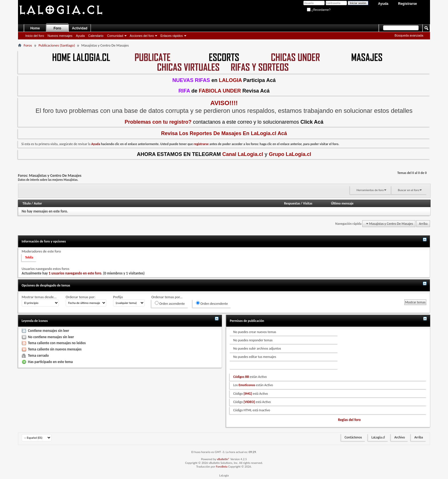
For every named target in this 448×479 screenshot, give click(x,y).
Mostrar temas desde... (39, 297)
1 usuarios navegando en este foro (75, 273)
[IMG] (248, 394)
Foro (57, 28)
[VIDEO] (249, 402)
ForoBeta (222, 467)
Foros (28, 45)
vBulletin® (223, 459)
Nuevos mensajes (60, 36)
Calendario (96, 36)
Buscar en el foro (408, 190)
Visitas (308, 203)
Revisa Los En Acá (224, 133)
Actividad (80, 28)
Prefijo (118, 297)
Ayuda (383, 4)
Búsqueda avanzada (409, 35)
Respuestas (292, 203)
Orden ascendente (170, 303)
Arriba (423, 224)
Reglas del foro (349, 420)
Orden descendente (212, 303)
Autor (38, 203)
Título (27, 203)
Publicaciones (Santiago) (57, 45)
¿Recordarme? (319, 10)
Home (35, 28)
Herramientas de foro (370, 190)
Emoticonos (247, 385)
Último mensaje (342, 203)
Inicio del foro (35, 36)
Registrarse (407, 4)
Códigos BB (241, 377)
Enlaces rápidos (171, 36)
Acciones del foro (142, 36)
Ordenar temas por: (81, 297)
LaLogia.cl (378, 437)
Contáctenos (353, 437)
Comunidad (115, 36)
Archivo (400, 437)
